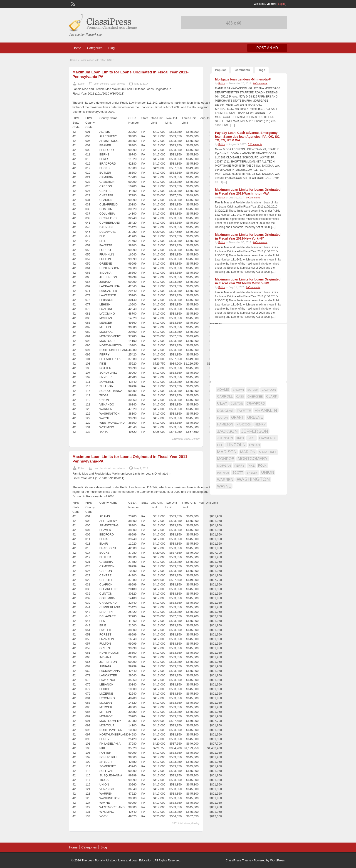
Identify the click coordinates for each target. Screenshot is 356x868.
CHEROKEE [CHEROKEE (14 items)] (255, 397)
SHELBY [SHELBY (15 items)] (252, 473)
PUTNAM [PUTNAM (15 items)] (223, 473)
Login (281, 4)
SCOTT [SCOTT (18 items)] (238, 473)
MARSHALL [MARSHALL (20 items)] (268, 452)
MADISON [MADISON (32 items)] (227, 452)
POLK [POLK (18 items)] (262, 465)
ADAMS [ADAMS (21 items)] (223, 389)
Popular (220, 70)
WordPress (277, 860)
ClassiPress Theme (238, 860)
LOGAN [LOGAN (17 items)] (254, 445)
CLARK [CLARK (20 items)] (272, 396)
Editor (81, 84)
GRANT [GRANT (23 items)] (237, 417)
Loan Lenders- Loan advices (110, 84)
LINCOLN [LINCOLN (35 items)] (236, 445)
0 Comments (260, 83)
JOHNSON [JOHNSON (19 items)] (225, 438)
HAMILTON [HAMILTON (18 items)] (225, 424)
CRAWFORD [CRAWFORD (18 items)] (256, 403)
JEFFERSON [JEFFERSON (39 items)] (255, 431)
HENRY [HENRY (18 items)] (260, 424)
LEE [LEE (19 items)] (220, 445)
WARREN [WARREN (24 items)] (225, 480)
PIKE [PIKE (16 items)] (251, 466)
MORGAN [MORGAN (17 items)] (224, 466)
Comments (242, 70)
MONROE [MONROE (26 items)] (226, 459)
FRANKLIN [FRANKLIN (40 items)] (266, 410)
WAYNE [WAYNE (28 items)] (224, 486)
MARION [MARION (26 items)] (248, 452)
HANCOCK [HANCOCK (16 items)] (244, 424)
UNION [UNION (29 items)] (268, 472)
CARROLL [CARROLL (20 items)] (225, 396)
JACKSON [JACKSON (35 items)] (227, 431)
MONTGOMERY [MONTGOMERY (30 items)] (253, 459)
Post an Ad (267, 48)
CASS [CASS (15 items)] (240, 397)
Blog (111, 48)
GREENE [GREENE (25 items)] (255, 417)
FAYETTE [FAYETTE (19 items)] (244, 411)
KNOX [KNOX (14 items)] (240, 438)
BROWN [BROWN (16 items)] (238, 390)
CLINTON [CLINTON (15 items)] (237, 404)
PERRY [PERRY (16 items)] (239, 466)
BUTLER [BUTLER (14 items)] (253, 390)
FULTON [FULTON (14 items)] (222, 418)
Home (77, 48)
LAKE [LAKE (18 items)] (252, 438)
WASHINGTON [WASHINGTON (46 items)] (253, 479)
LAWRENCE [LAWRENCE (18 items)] (268, 438)
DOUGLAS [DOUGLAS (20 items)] (225, 411)
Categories (95, 48)
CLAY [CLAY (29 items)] (222, 403)
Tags (262, 70)
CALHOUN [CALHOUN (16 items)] (269, 390)
